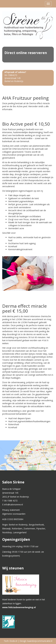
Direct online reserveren (26, 53)
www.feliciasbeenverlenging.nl (19, 607)
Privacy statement (11, 510)
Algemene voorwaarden (14, 514)
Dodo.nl (13, 641)
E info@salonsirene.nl (13, 504)
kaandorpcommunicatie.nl (40, 641)
